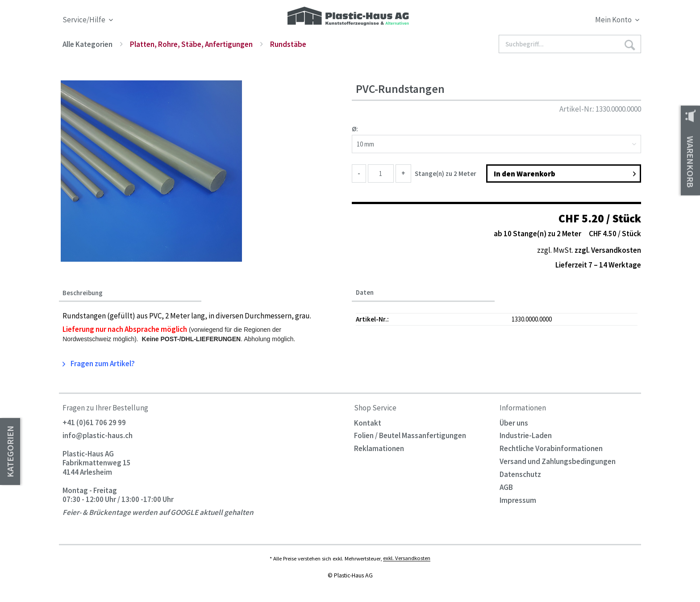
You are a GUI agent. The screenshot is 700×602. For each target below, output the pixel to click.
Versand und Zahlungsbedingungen (558, 461)
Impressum (518, 500)
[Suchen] (629, 44)
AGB (506, 487)
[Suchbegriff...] (570, 44)
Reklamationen (379, 448)
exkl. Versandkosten (407, 558)
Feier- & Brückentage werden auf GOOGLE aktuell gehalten (158, 512)
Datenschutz (520, 474)
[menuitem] (568, 21)
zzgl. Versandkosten (608, 250)
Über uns (514, 423)
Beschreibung (83, 293)
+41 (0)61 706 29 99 (94, 423)
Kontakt (368, 423)
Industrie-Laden (526, 435)
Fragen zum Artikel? (99, 364)
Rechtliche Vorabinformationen (551, 448)
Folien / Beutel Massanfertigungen (410, 435)
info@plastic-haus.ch (98, 435)
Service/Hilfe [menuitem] (85, 20)
